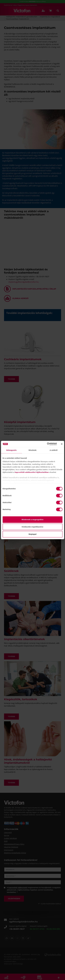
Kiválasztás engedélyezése (33, 527)
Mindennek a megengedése (32, 519)
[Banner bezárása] (62, 444)
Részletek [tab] (32, 450)
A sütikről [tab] (54, 450)
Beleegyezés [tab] (11, 450)
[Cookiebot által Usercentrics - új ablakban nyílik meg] (47, 444)
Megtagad (32, 534)
